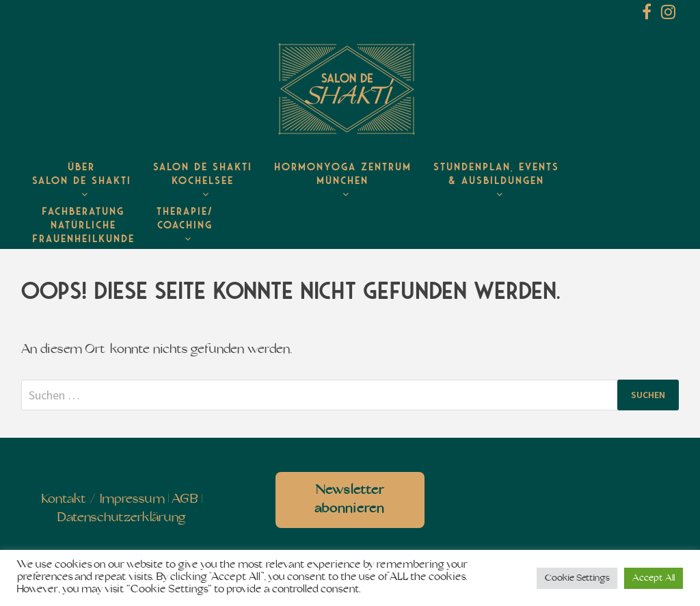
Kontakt (64, 500)
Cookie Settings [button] (577, 578)
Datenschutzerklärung (121, 518)
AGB (185, 500)
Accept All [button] (654, 578)
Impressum (132, 500)
